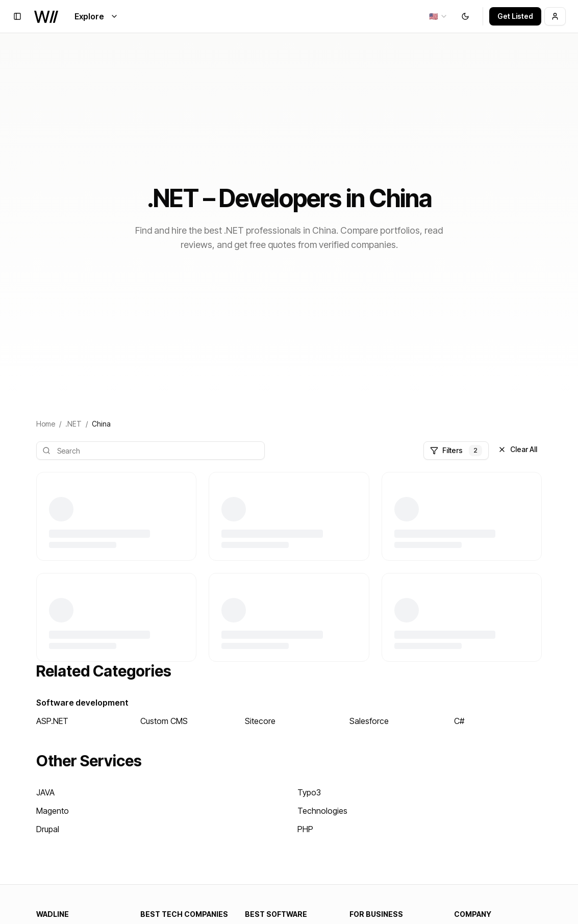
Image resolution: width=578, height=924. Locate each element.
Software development (82, 703)
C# (459, 721)
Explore (96, 16)
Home (46, 424)
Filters (456, 451)
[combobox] (438, 16)
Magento (53, 811)
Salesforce (369, 721)
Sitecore (260, 721)
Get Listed (515, 16)
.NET (73, 424)
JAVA (45, 792)
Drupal (48, 829)
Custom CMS (164, 721)
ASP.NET (52, 721)
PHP (305, 829)
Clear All (518, 449)
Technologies (322, 811)
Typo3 (309, 792)
